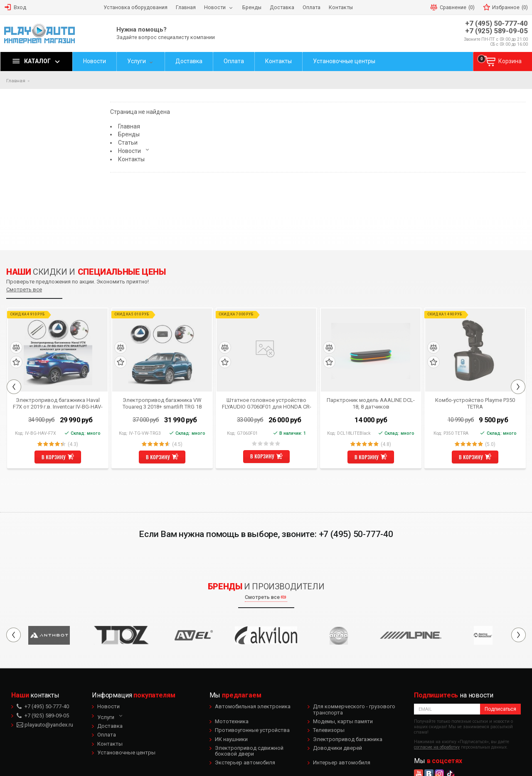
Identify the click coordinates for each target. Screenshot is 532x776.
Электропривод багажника (348, 739)
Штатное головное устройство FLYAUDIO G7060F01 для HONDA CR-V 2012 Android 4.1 (267, 403)
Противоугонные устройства (252, 730)
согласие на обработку (437, 747)
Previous (14, 387)
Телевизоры (329, 730)
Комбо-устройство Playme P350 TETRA (475, 403)
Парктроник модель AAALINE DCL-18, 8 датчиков (371, 403)
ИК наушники (231, 739)
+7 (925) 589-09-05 (496, 31)
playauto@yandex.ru (45, 725)
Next (518, 387)
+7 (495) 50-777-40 (496, 23)
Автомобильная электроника (253, 706)
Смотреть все (24, 289)
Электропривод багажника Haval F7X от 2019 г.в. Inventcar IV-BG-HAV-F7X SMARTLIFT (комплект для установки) (58, 403)
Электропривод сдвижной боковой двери (249, 751)
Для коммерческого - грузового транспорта (354, 709)
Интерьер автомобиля (342, 762)
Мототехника (232, 721)
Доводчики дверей (337, 748)
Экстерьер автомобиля (245, 762)
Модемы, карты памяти (343, 721)
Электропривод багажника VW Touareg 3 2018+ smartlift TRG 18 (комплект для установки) (162, 403)
